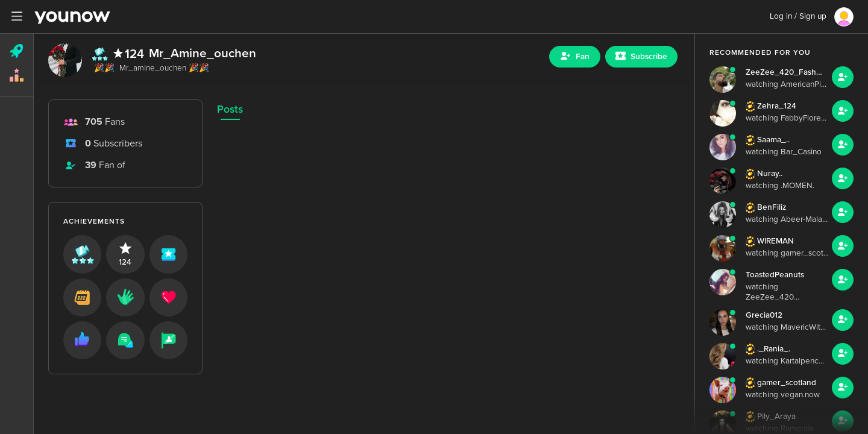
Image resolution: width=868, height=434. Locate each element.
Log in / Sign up (798, 16)
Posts (230, 109)
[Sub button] (641, 57)
